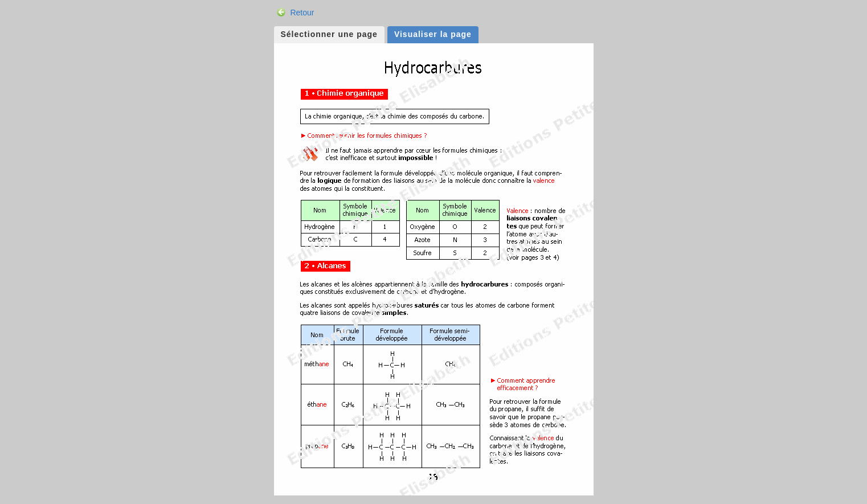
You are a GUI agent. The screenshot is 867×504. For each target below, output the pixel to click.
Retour (302, 13)
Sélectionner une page (329, 34)
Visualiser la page (433, 34)
